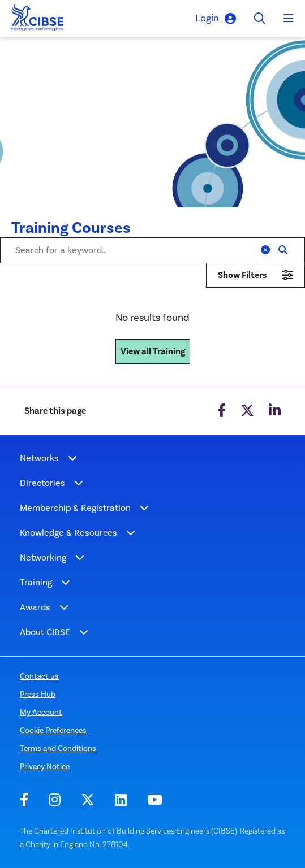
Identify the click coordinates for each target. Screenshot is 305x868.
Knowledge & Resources (68, 533)
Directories (42, 483)
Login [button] (216, 18)
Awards (35, 607)
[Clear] (265, 250)
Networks (39, 458)
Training (36, 582)
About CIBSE (45, 632)
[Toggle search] (260, 18)
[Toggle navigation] (289, 19)
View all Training (153, 351)
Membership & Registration (75, 508)
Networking (43, 557)
